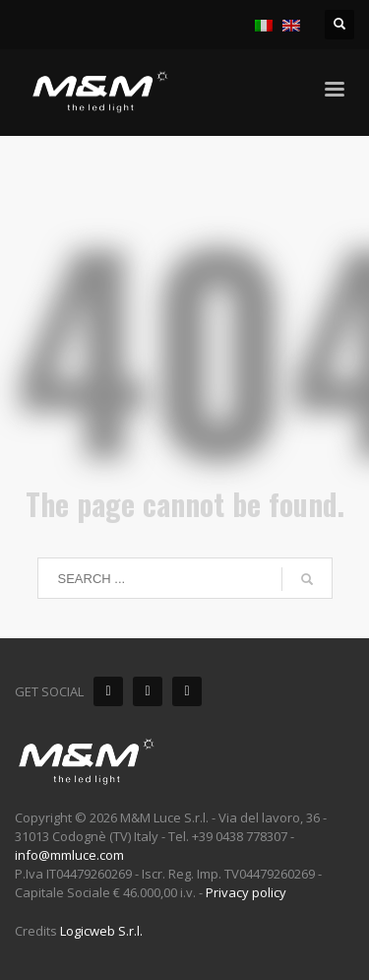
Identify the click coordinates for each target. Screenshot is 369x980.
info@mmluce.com (69, 855)
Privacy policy (246, 892)
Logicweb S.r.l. (101, 931)
